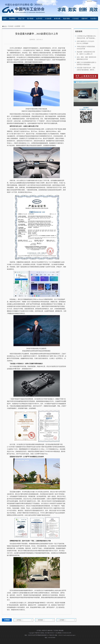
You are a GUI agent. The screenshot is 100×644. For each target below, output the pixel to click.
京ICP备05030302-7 (50, 633)
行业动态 (76, 19)
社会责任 (94, 19)
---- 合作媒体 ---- (67, 620)
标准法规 (57, 19)
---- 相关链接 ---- (45, 620)
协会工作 (21, 19)
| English (95, 1)
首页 (5, 19)
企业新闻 (17, 26)
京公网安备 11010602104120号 (63, 633)
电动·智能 (66, 19)
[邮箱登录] (88, 1)
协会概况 (12, 19)
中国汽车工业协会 (40, 633)
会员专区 (39, 19)
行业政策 (48, 19)
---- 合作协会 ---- (24, 620)
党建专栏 (85, 19)
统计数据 (30, 19)
